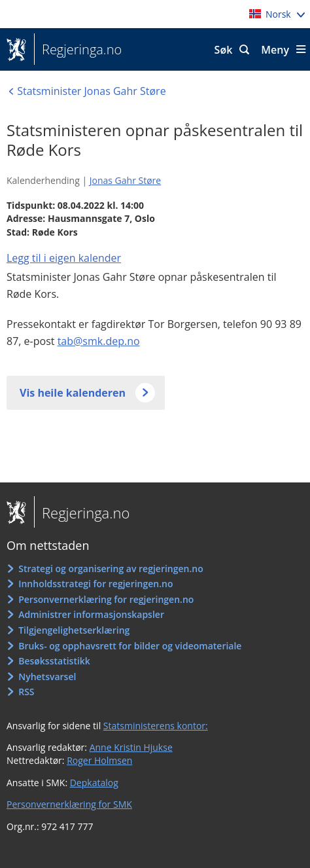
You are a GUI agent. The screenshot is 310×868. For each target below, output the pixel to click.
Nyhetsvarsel (47, 677)
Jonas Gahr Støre (125, 180)
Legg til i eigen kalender (64, 258)
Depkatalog (94, 783)
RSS (26, 692)
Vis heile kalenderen (73, 393)
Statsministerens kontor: (156, 726)
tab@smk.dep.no (99, 341)
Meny (275, 50)
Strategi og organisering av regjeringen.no (111, 569)
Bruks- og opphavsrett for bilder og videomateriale (130, 646)
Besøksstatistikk (54, 661)
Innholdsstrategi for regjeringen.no (95, 584)
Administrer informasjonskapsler (91, 614)
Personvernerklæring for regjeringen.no (106, 599)
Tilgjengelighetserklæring (74, 630)
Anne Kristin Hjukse (131, 747)
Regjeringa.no (78, 50)
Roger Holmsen (99, 760)
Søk (224, 50)
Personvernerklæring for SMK (69, 804)
